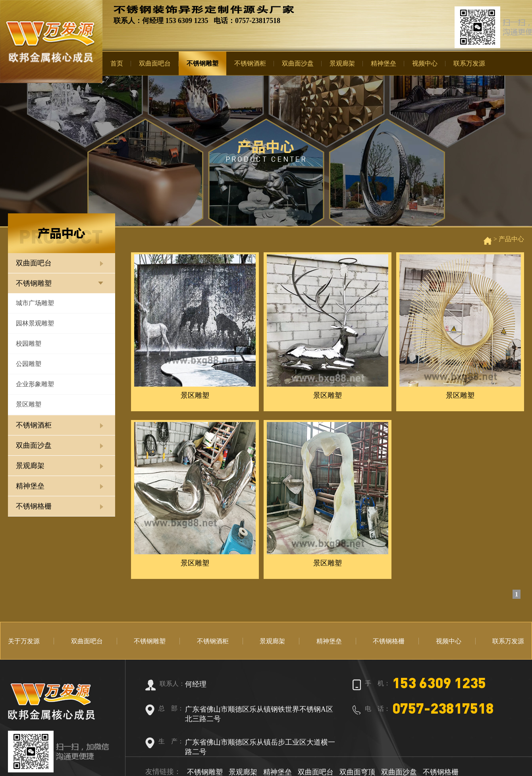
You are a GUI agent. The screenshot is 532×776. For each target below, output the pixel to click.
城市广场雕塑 (35, 303)
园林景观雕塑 (35, 323)
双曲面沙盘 (298, 63)
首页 (117, 63)
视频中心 (425, 63)
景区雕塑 (29, 404)
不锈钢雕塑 (202, 63)
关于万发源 (24, 641)
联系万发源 (469, 63)
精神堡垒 (384, 63)
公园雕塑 (29, 364)
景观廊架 (342, 63)
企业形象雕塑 (35, 384)
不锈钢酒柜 (250, 63)
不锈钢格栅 (34, 506)
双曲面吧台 (155, 63)
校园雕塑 (29, 343)
